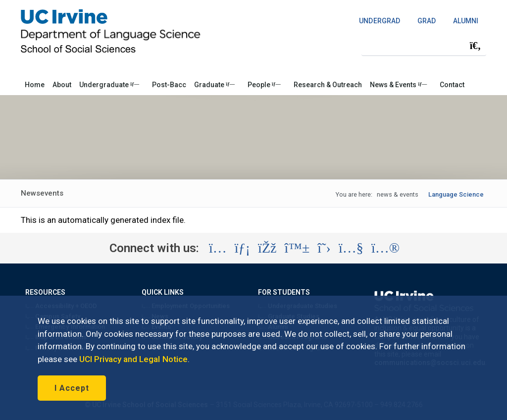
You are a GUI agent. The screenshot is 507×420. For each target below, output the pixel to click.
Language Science (456, 194)
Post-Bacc (169, 85)
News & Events (398, 85)
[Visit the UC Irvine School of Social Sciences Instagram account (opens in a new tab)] (218, 248)
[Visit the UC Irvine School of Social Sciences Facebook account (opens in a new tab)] (267, 248)
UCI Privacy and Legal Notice (133, 359)
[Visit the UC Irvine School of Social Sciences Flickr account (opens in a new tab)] (385, 248)
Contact (452, 85)
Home (35, 85)
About (62, 85)
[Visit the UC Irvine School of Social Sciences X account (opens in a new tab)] (324, 248)
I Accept (72, 388)
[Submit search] (475, 46)
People (264, 85)
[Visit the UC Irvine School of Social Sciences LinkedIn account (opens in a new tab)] (242, 248)
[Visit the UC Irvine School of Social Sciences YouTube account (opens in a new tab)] (351, 248)
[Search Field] (424, 45)
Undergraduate (109, 85)
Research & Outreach (328, 85)
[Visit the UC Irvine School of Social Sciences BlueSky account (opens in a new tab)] (297, 248)
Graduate (214, 85)
